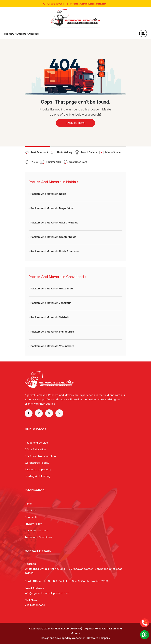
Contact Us (32, 517)
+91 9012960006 (54, 4)
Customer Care (78, 162)
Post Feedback (39, 152)
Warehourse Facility (37, 463)
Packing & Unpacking (38, 469)
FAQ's (34, 162)
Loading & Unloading (37, 476)
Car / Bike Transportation (40, 456)
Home (28, 504)
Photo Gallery (64, 152)
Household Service (36, 443)
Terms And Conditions (38, 537)
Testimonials (53, 162)
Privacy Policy (33, 524)
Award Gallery (89, 152)
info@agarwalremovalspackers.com (86, 4)
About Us (30, 510)
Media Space (113, 152)
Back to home (76, 123)
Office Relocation (35, 449)
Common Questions (37, 530)
